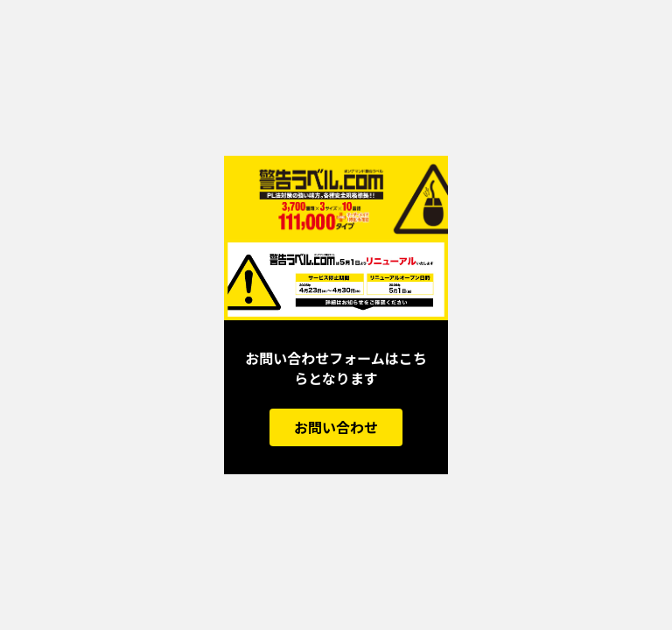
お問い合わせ (336, 427)
